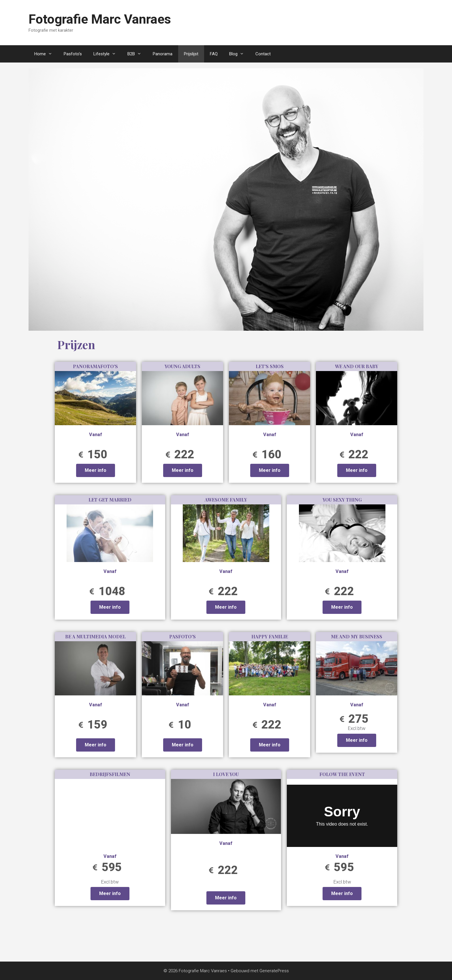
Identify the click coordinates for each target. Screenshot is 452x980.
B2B (137, 54)
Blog (239, 54)
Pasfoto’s (73, 54)
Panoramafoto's (95, 366)
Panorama (163, 54)
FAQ (214, 54)
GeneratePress (274, 971)
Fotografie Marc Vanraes (100, 19)
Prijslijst (191, 54)
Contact (263, 54)
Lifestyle (108, 54)
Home (46, 54)
